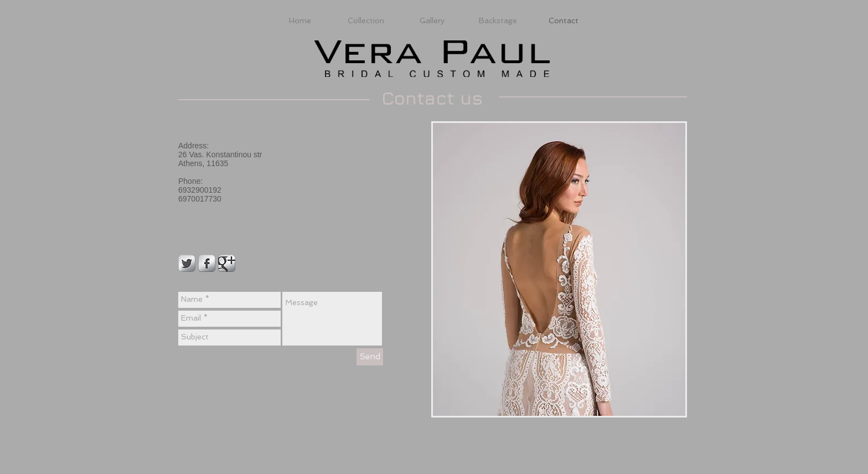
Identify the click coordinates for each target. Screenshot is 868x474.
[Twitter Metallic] (187, 263)
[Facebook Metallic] (207, 263)
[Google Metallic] (227, 263)
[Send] (370, 357)
